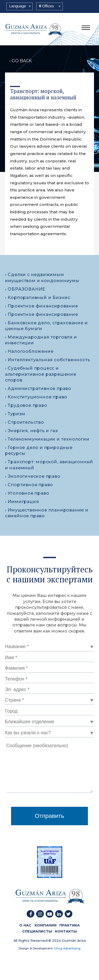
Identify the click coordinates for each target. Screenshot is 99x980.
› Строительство (25, 422)
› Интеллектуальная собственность (48, 360)
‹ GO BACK (20, 61)
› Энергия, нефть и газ (32, 431)
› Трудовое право (26, 405)
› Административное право (38, 388)
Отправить (49, 816)
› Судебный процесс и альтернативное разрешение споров (41, 374)
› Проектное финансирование (42, 306)
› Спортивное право (29, 485)
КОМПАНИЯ (46, 925)
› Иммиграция (22, 502)
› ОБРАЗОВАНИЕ (25, 289)
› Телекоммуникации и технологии (47, 439)
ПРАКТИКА (70, 925)
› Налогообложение (29, 351)
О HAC (25, 925)
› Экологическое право (33, 476)
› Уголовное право (27, 493)
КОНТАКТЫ (66, 931)
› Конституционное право (36, 397)
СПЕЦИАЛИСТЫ (37, 931)
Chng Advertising (67, 948)
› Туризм (15, 414)
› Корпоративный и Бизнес (38, 298)
